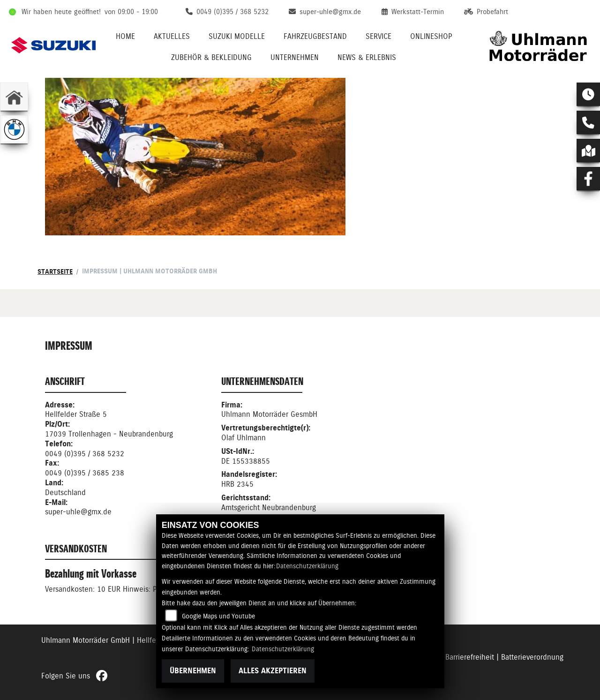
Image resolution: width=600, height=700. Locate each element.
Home (125, 36)
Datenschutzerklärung (307, 566)
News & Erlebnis (367, 57)
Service (379, 36)
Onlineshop (431, 36)
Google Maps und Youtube (218, 616)
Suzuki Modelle (237, 36)
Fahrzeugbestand (315, 36)
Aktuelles (172, 36)
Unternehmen (295, 57)
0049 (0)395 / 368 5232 (85, 454)
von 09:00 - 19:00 (131, 12)
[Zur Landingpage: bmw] (14, 129)
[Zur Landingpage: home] (14, 97)
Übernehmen (193, 671)
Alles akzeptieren (273, 671)
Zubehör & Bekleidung (211, 57)
